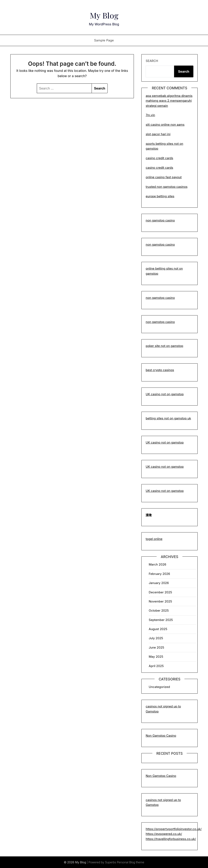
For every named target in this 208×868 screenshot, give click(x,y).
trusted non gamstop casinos (167, 187)
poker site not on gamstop (164, 346)
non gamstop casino (160, 220)
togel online (154, 539)
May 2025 (156, 657)
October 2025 (159, 611)
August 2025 (158, 629)
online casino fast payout (164, 177)
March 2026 (157, 564)
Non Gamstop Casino (161, 736)
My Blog (104, 14)
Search (152, 61)
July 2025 (156, 638)
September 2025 (161, 620)
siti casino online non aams (165, 125)
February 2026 (159, 574)
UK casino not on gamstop (165, 394)
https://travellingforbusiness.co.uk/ (171, 839)
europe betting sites (160, 196)
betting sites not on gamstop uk (168, 418)
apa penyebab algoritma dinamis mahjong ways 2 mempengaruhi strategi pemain (169, 101)
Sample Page (104, 40)
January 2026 (159, 583)
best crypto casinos (160, 370)
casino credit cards (159, 158)
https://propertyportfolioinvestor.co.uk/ (174, 829)
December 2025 (160, 592)
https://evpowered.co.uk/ (164, 834)
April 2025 (156, 666)
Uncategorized (159, 687)
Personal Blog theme (130, 862)
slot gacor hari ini (158, 134)
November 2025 (160, 601)
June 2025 (156, 647)
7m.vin (150, 115)
